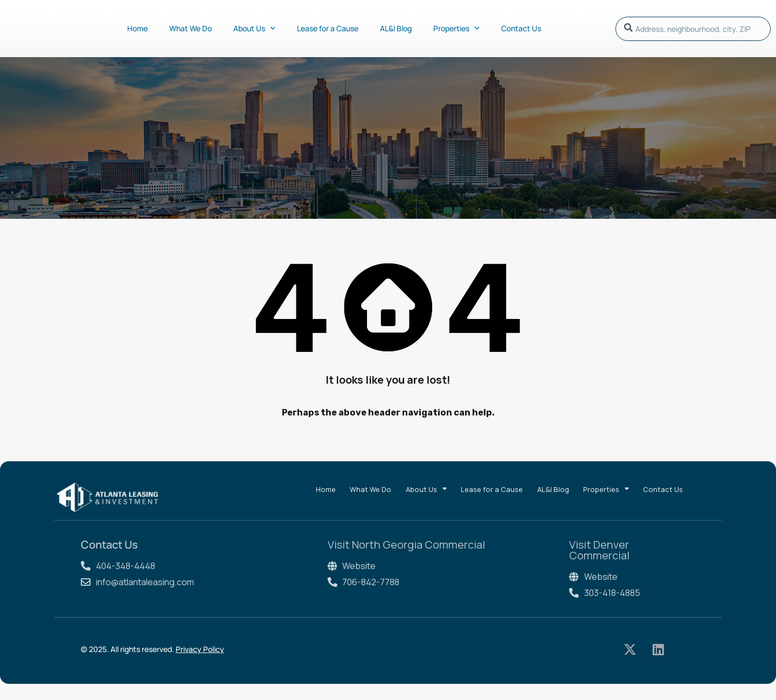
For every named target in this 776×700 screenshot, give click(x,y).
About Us (254, 29)
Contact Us (521, 28)
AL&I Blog (396, 28)
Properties (456, 29)
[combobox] (693, 29)
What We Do (190, 28)
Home (137, 28)
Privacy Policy (200, 649)
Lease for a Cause (328, 28)
